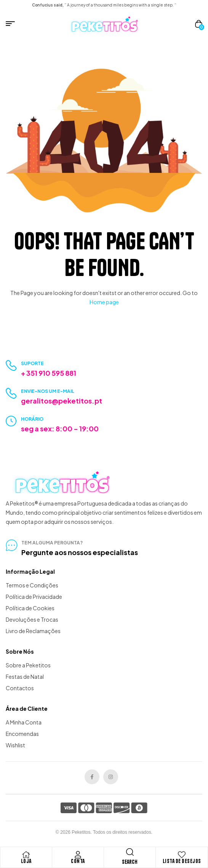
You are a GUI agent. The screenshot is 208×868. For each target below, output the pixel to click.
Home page (104, 302)
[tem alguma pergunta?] (11, 545)
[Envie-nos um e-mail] (11, 393)
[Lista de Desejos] (182, 855)
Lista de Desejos (182, 861)
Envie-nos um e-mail (48, 391)
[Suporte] (11, 366)
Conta (78, 861)
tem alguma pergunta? (52, 543)
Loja (26, 861)
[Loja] (26, 855)
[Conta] (78, 855)
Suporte (32, 363)
